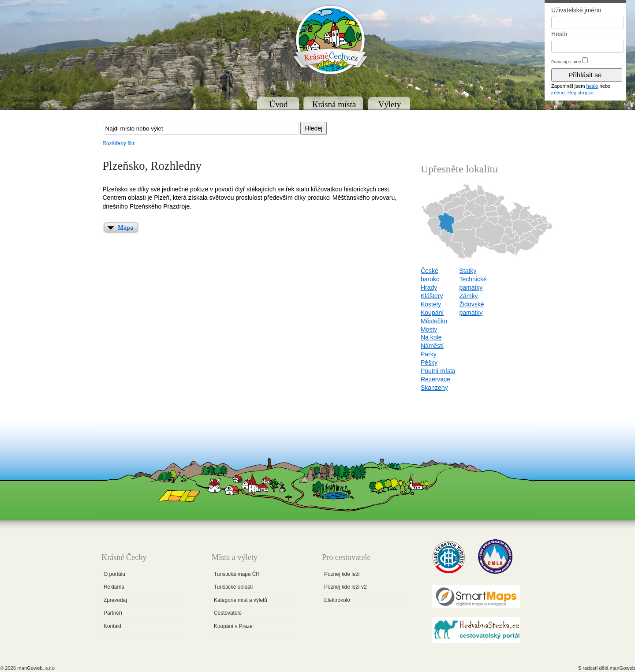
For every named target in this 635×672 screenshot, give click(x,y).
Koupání (432, 313)
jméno (558, 93)
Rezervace (435, 379)
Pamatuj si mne (566, 62)
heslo (592, 86)
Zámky (468, 296)
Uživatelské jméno (576, 10)
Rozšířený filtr (119, 143)
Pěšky (429, 362)
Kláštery (432, 296)
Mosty (429, 329)
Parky (429, 354)
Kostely (431, 304)
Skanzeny (434, 388)
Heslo (559, 34)
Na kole (431, 337)
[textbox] (201, 128)
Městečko (434, 321)
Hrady (429, 287)
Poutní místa (438, 371)
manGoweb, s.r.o (36, 668)
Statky (468, 271)
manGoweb (622, 668)
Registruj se (581, 93)
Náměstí (432, 346)
